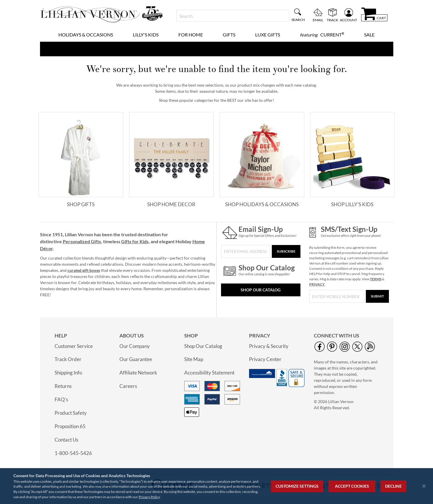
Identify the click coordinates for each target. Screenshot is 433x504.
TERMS (376, 279)
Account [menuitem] (348, 20)
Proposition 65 (70, 426)
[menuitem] (322, 35)
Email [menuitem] (318, 20)
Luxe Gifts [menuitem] (268, 35)
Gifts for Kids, (135, 241)
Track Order (68, 359)
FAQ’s (61, 399)
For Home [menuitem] (191, 35)
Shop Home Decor (171, 204)
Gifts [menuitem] (229, 35)
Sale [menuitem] (369, 35)
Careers (128, 386)
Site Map (194, 359)
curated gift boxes (84, 270)
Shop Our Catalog (261, 290)
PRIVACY (317, 284)
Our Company (135, 346)
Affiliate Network (138, 373)
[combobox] (233, 16)
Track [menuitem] (332, 20)
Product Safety (71, 413)
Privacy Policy (149, 497)
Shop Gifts (81, 204)
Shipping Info (68, 373)
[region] (216, 486)
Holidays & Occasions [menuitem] (86, 35)
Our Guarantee (136, 359)
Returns (63, 386)
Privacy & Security (269, 346)
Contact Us (66, 440)
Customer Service (74, 346)
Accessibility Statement (209, 373)
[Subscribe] (286, 251)
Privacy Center (265, 359)
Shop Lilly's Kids (352, 204)
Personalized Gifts (82, 241)
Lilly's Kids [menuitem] (146, 35)
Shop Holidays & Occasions (262, 204)
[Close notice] (424, 486)
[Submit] (377, 296)
